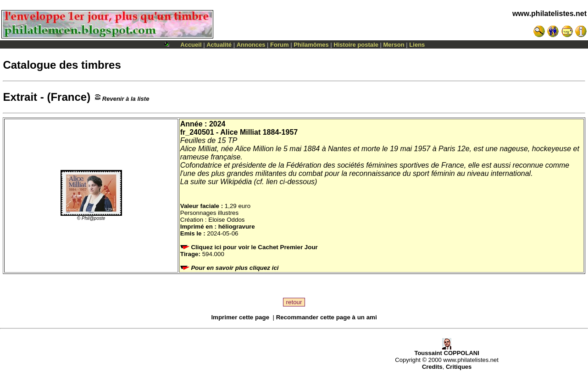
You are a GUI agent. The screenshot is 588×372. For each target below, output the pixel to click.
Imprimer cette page (240, 317)
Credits (432, 367)
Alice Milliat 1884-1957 (259, 132)
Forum (279, 45)
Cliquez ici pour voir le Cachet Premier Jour (250, 247)
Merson (394, 45)
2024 (217, 124)
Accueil (191, 45)
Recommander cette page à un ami (327, 317)
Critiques (459, 367)
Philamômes (311, 45)
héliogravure (237, 227)
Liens (417, 45)
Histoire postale (356, 45)
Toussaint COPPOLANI (447, 350)
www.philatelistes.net (549, 14)
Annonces (251, 45)
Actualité (219, 45)
